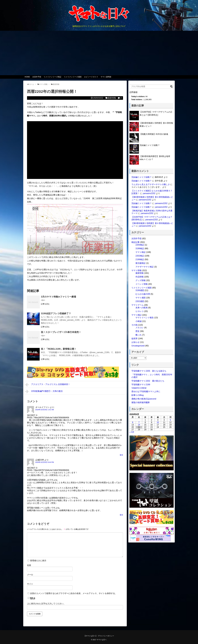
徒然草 (134, 339)
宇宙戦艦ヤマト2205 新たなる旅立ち (149, 371)
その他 (134, 325)
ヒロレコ (140, 311)
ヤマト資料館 (106, 77)
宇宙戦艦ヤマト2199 (141, 385)
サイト (30, 584)
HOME (27, 77)
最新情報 (112, 98)
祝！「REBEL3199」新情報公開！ (59, 349)
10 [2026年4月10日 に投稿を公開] (158, 422)
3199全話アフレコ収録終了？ (56, 313)
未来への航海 (142, 308)
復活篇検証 (141, 263)
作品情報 (140, 277)
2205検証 (140, 245)
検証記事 (135, 242)
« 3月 (132, 432)
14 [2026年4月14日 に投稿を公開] (139, 425)
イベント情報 (142, 284)
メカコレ (140, 328)
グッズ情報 (141, 280)
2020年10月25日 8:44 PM (45, 462)
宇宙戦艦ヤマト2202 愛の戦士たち (148, 381)
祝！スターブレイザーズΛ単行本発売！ (61, 332)
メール (30, 575)
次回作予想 (37, 77)
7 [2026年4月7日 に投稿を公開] (139, 422)
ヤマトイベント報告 (145, 318)
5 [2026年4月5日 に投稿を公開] (170, 420)
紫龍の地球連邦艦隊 (141, 402)
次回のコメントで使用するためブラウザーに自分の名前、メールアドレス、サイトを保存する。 (73, 593)
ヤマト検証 (141, 252)
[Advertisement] (99, 53)
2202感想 (140, 301)
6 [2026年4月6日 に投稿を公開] (133, 422)
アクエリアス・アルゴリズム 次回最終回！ (48, 385)
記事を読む (45, 304)
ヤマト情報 (137, 270)
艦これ (139, 335)
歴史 (138, 331)
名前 (29, 565)
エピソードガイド (91, 77)
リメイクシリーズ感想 (73, 77)
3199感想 (140, 290)
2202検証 (140, 256)
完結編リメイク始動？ (150, 145)
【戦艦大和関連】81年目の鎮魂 (154, 134)
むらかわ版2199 (143, 294)
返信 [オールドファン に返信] (121, 455)
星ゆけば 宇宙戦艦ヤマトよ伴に (146, 391)
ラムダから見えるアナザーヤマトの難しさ (151, 184)
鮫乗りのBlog (138, 395)
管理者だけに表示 (37, 561)
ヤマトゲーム (138, 305)
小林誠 (139, 321)
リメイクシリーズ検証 (53, 77)
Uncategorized (138, 346)
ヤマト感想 (141, 298)
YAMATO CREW (139, 388)
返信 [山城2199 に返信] (121, 515)
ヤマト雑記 (137, 315)
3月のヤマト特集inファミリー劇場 (58, 297)
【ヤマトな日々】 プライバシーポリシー (99, 636)
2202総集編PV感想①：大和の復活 (44, 391)
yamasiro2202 (149, 193)
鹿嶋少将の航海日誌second (144, 399)
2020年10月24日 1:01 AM (45, 410)
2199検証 (140, 259)
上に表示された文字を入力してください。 (46, 604)
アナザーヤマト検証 (145, 267)
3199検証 (140, 248)
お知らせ (135, 342)
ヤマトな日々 (102, 640)
